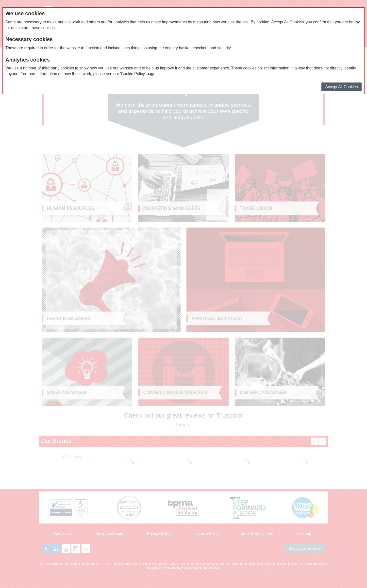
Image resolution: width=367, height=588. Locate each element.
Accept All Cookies (342, 87)
